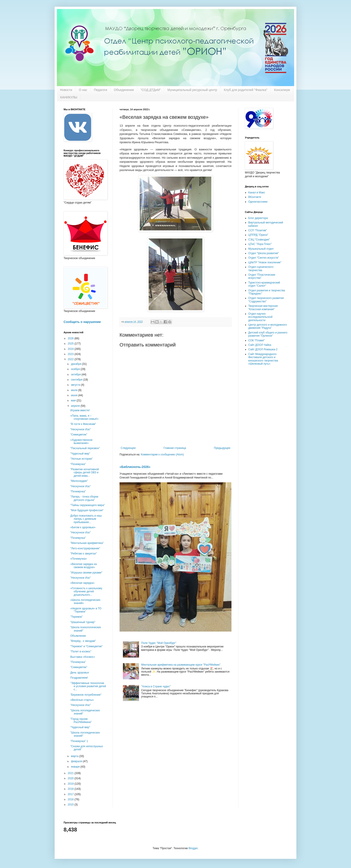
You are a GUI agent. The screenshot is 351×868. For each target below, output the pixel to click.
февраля (77, 761)
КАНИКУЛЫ (69, 97)
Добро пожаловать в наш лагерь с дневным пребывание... (86, 519)
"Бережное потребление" (86, 695)
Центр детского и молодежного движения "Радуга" (268, 326)
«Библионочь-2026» (135, 467)
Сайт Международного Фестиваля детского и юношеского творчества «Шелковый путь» (263, 359)
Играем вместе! (80, 410)
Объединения (124, 90)
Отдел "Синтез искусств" (264, 258)
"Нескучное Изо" (80, 429)
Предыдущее (222, 448)
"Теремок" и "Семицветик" (86, 646)
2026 (71, 338)
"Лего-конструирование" (85, 548)
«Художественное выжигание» (81, 442)
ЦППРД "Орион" (258, 235)
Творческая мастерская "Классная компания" (263, 307)
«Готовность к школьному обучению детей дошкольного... (86, 592)
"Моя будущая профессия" (87, 510)
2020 (71, 778)
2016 (71, 799)
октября (76, 374)
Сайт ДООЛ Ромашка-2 (263, 349)
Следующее (128, 448)
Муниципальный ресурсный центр (192, 90)
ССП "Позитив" (258, 230)
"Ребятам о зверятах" (84, 554)
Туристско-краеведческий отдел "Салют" (264, 284)
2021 (71, 773)
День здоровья (79, 673)
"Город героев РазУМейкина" (81, 721)
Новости (66, 90)
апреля (76, 406)
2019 (71, 784)
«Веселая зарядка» (82, 583)
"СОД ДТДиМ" (151, 90)
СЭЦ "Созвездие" (259, 240)
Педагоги (101, 90)
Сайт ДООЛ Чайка (260, 345)
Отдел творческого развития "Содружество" (266, 300)
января (76, 767)
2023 (71, 354)
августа (76, 385)
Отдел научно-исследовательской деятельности (260, 317)
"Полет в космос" (81, 652)
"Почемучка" (78, 464)
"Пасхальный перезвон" (85, 448)
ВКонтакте (255, 197)
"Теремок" (76, 617)
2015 (71, 805)
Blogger (193, 848)
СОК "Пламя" (257, 340)
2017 (71, 794)
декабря (76, 364)
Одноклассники (258, 202)
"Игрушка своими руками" (86, 573)
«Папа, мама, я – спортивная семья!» (84, 417)
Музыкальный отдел (261, 249)
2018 (71, 789)
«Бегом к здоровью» (83, 527)
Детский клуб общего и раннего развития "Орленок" (268, 334)
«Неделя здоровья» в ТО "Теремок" (86, 610)
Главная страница (175, 448)
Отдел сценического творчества (261, 268)
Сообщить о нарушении (82, 322)
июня (75, 395)
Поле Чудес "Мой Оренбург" (159, 643)
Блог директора (258, 218)
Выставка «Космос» (83, 657)
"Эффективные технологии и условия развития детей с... (88, 686)
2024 (71, 349)
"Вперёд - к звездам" (83, 641)
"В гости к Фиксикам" (83, 424)
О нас (83, 90)
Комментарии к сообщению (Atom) (162, 455)
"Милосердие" (79, 481)
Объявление (78, 636)
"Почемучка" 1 (79, 741)
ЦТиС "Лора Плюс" (260, 244)
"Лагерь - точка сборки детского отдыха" (84, 498)
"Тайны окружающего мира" (88, 505)
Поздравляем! (79, 678)
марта (75, 756)
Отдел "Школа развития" (264, 253)
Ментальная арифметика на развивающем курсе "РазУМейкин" (181, 665)
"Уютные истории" (81, 459)
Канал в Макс (257, 193)
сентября (77, 380)
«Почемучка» (79, 559)
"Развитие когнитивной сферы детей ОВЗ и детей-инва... (85, 473)
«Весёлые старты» (82, 700)
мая (74, 400)
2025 (71, 344)
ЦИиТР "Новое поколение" (265, 262)
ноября (76, 369)
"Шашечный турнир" (83, 622)
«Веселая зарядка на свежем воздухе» (83, 566)
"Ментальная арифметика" (87, 543)
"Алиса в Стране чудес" (156, 686)
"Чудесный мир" (80, 454)
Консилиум (282, 90)
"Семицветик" (79, 435)
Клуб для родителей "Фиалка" (246, 90)
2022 (71, 359)
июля (75, 390)
